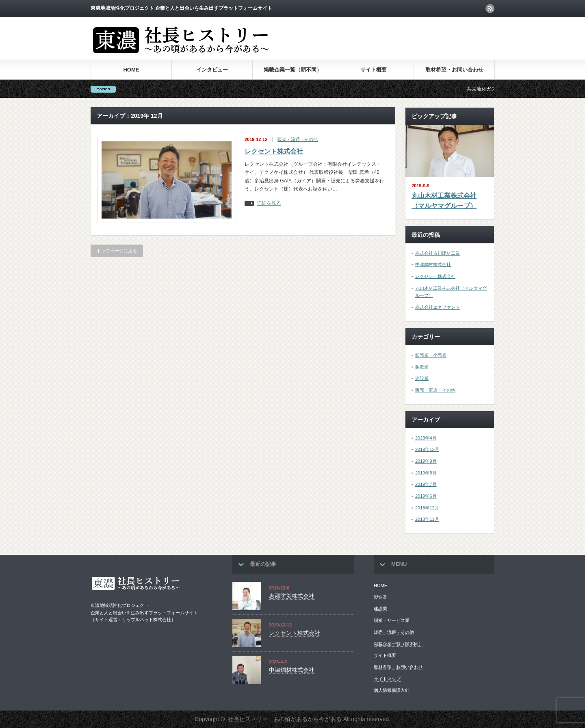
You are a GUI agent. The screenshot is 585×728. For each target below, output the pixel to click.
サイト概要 (374, 70)
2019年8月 (426, 473)
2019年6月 (426, 496)
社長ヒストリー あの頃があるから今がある (285, 719)
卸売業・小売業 (431, 355)
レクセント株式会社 (274, 151)
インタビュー (212, 70)
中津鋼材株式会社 (433, 264)
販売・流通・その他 (298, 139)
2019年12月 (427, 449)
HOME (131, 70)
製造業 (422, 367)
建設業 (422, 378)
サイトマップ (387, 679)
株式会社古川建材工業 (438, 253)
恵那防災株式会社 (292, 596)
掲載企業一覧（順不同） (293, 70)
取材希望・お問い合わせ (454, 70)
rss (490, 9)
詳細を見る (269, 203)
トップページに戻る (117, 251)
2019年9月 (426, 461)
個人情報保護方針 (392, 690)
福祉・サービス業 (392, 620)
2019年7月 (426, 484)
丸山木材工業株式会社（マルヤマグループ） (444, 201)
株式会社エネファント (438, 307)
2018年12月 (427, 508)
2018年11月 (427, 519)
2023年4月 (426, 438)
